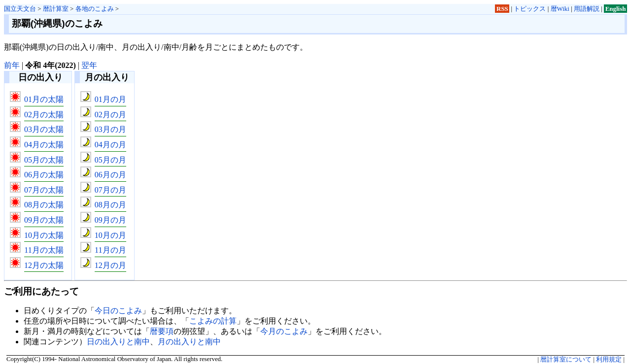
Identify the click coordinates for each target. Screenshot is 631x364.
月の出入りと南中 (189, 342)
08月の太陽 (44, 205)
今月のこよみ (284, 331)
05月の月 (110, 160)
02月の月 (110, 115)
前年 (12, 65)
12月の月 (110, 265)
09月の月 (110, 220)
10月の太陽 (44, 235)
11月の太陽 (44, 250)
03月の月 (110, 129)
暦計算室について (566, 360)
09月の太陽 (44, 220)
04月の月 (110, 145)
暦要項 (162, 331)
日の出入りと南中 (118, 342)
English (616, 9)
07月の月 (110, 190)
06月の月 (110, 175)
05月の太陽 (44, 160)
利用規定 (609, 360)
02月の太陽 (44, 115)
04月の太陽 (44, 145)
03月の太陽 (44, 129)
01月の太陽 (44, 99)
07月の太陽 (44, 190)
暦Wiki (560, 9)
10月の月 (110, 235)
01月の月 (110, 99)
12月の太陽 (44, 265)
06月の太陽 (44, 175)
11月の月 (110, 250)
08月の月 (110, 205)
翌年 (89, 65)
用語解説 (587, 9)
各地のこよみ (95, 9)
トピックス (530, 9)
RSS (502, 9)
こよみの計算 (213, 321)
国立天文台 (20, 9)
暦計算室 (56, 9)
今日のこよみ (118, 311)
